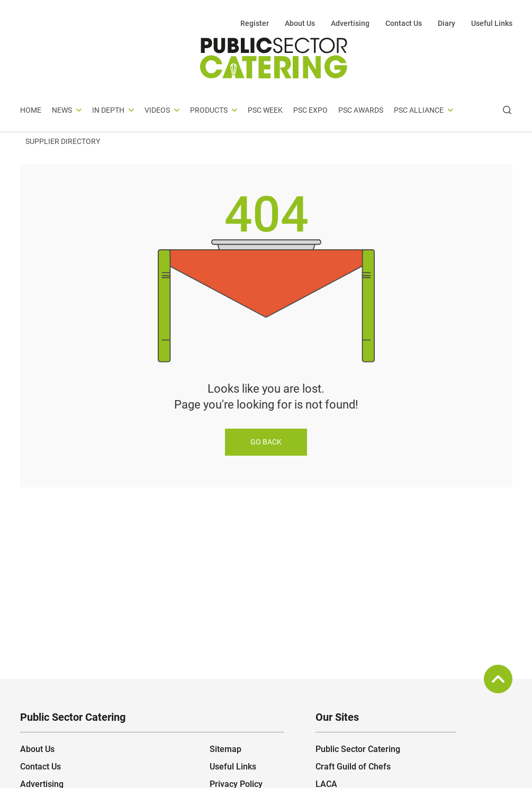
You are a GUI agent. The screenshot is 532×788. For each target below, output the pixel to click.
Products (209, 110)
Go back (266, 442)
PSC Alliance (419, 110)
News (62, 110)
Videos (157, 110)
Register (255, 23)
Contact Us (404, 23)
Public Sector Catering (358, 749)
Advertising (350, 23)
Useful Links (492, 23)
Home (31, 110)
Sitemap (226, 749)
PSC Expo (310, 110)
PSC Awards (361, 110)
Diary (447, 23)
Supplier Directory (63, 141)
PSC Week (265, 110)
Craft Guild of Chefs (353, 767)
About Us (300, 23)
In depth (108, 110)
